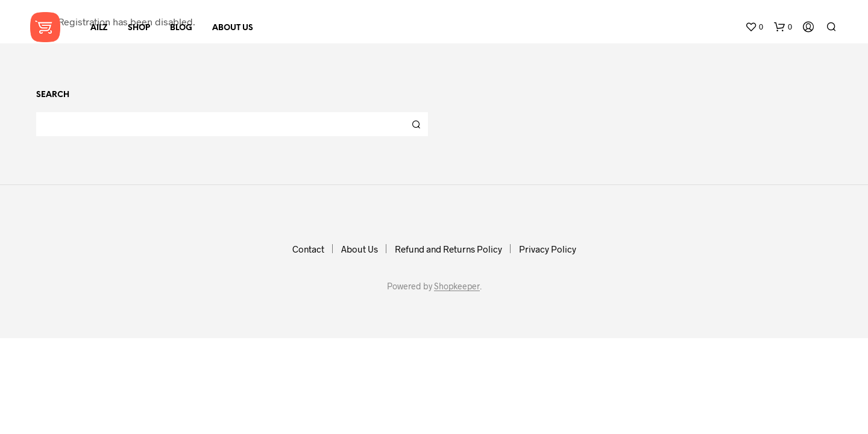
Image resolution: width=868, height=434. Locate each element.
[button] (754, 27)
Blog (181, 28)
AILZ (99, 28)
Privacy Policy (548, 249)
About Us (233, 28)
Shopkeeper (457, 286)
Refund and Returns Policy (448, 249)
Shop (139, 28)
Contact (308, 249)
